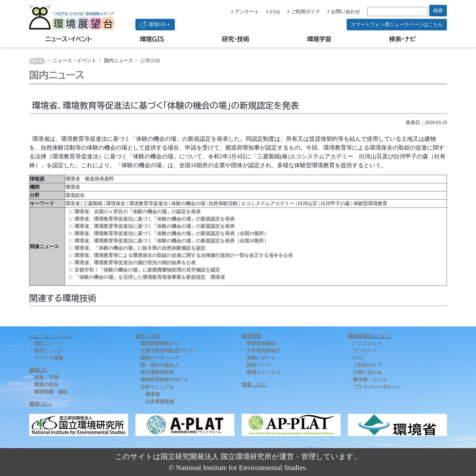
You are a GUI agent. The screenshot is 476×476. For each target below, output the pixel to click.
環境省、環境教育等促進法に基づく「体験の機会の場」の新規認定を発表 (155, 219)
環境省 (73, 187)
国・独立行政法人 (160, 365)
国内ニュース (118, 61)
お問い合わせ (344, 12)
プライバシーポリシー (377, 387)
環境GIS (152, 39)
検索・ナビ (403, 39)
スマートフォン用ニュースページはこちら (397, 24)
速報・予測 (46, 377)
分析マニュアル (157, 387)
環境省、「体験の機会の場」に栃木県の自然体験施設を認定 (140, 248)
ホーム (37, 61)
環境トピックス (263, 372)
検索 (438, 10)
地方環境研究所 (157, 372)
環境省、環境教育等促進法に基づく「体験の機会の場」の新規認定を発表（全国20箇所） (172, 241)
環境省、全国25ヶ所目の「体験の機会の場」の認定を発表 (138, 212)
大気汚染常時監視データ (167, 351)
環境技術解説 (261, 343)
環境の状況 (46, 385)
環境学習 (319, 39)
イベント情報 (49, 358)
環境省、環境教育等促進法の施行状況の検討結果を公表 (135, 263)
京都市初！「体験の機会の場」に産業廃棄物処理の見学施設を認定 (147, 270)
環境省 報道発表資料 (90, 179)
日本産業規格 (160, 402)
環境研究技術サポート (165, 380)
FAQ (273, 12)
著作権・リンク (370, 380)
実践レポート (261, 358)
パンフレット (367, 343)
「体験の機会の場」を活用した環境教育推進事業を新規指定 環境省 (150, 277)
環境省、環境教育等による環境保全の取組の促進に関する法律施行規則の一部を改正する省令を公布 (184, 255)
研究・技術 (236, 39)
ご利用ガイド (304, 12)
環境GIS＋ (155, 25)
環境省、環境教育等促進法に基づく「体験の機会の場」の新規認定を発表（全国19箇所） (172, 233)
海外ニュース (49, 351)
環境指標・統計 (51, 392)
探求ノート (259, 365)
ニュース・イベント (68, 39)
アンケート (245, 12)
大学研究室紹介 (263, 351)
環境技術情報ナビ (160, 343)
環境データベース (160, 358)
